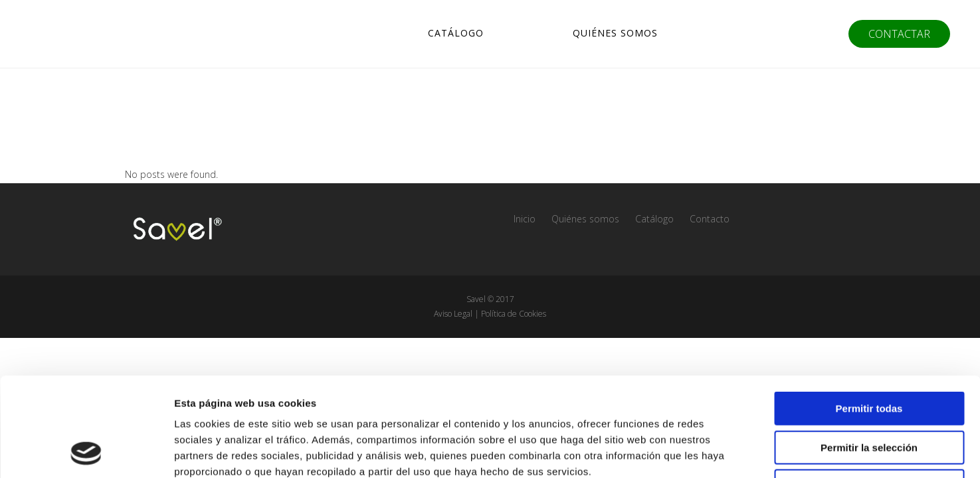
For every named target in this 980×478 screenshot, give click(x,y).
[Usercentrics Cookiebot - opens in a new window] (86, 452)
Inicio (525, 219)
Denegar (869, 393)
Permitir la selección (869, 355)
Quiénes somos (585, 219)
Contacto (710, 219)
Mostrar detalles (719, 452)
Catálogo (654, 219)
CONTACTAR (899, 34)
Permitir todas (869, 316)
